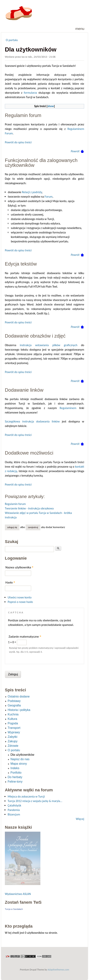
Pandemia (14, 810)
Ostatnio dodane (19, 696)
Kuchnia (13, 714)
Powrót (75, 151)
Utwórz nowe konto (20, 597)
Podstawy (14, 701)
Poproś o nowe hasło (20, 602)
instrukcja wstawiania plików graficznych (49, 345)
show (51, 106)
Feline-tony (15, 782)
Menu (80, 29)
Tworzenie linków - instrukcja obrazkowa (29, 508)
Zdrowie (13, 746)
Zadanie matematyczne (25, 637)
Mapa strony (19, 764)
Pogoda (13, 723)
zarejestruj (33, 527)
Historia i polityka (19, 710)
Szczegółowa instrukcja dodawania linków (32, 421)
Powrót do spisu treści (18, 142)
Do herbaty (15, 777)
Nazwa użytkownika (19, 567)
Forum (49, 197)
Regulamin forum (15, 504)
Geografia (14, 705)
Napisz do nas (20, 759)
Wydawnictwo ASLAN (18, 894)
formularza (30, 93)
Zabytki (13, 737)
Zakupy (13, 741)
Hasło (10, 582)
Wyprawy (14, 732)
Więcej (80, 819)
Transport (14, 728)
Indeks (15, 768)
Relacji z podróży (32, 192)
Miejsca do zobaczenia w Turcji (26, 796)
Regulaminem (68, 408)
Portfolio (16, 773)
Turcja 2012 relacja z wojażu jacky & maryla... (35, 801)
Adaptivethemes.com (58, 970)
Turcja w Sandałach (14, 909)
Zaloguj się (12, 527)
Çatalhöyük (14, 805)
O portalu (12, 40)
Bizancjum (14, 814)
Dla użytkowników (22, 755)
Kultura (12, 719)
